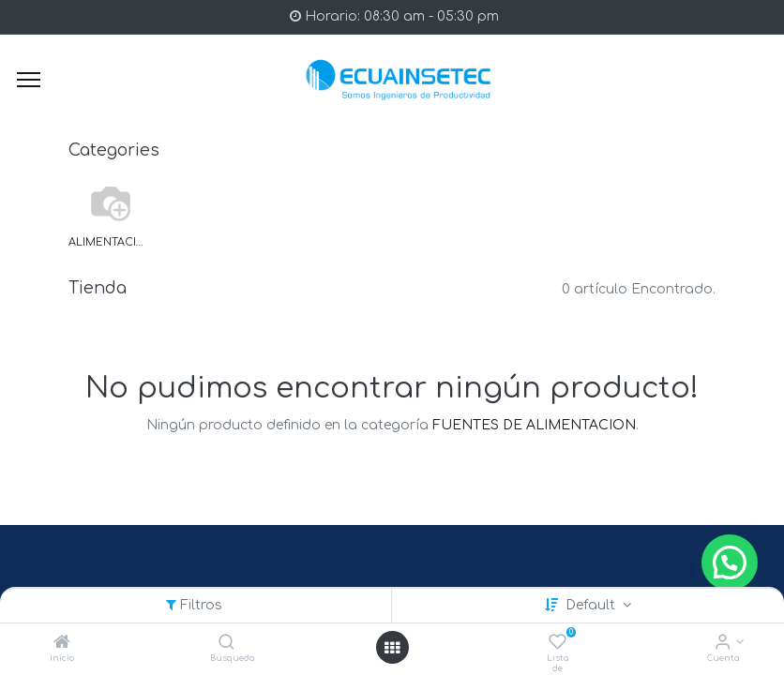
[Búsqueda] (226, 644)
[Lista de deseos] (558, 644)
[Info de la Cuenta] (723, 644)
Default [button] (592, 605)
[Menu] (29, 80)
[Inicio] (62, 644)
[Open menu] (392, 648)
